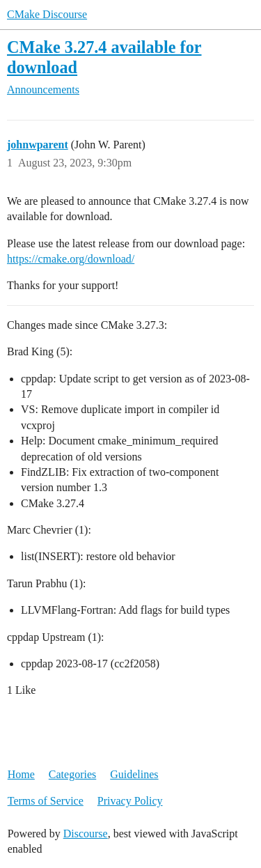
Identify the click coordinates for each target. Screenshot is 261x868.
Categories (72, 774)
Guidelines (134, 774)
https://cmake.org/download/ (71, 259)
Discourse (86, 834)
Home (21, 774)
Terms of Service (46, 801)
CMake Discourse (47, 14)
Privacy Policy (130, 801)
